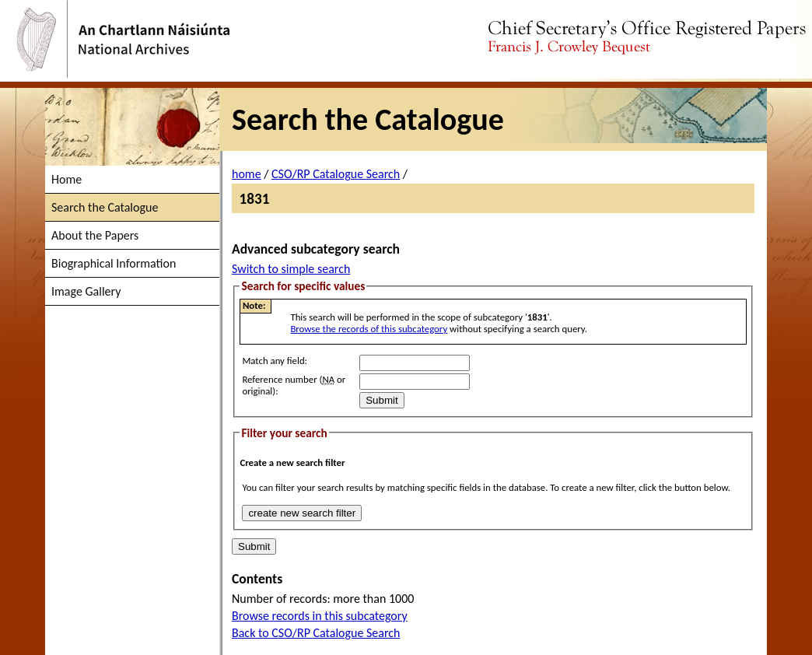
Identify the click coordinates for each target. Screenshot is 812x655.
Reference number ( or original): (294, 385)
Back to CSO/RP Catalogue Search (316, 633)
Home (66, 179)
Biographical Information (114, 263)
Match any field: (275, 361)
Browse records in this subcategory (320, 616)
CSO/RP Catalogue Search (336, 174)
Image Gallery (86, 291)
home (247, 174)
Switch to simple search (291, 269)
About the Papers (95, 235)
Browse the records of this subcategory (369, 329)
